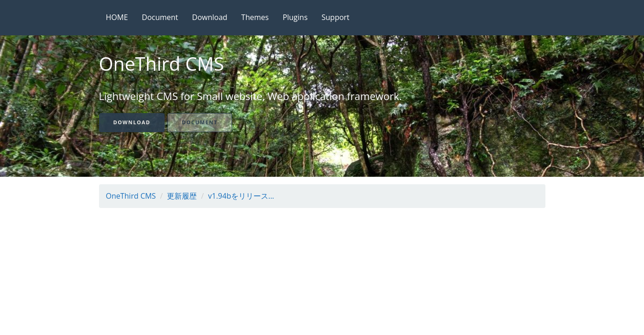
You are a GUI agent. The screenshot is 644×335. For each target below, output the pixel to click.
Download (210, 17)
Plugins (295, 17)
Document (160, 17)
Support (336, 17)
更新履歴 (182, 196)
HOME (117, 17)
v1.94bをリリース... (241, 196)
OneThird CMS (131, 196)
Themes (255, 17)
